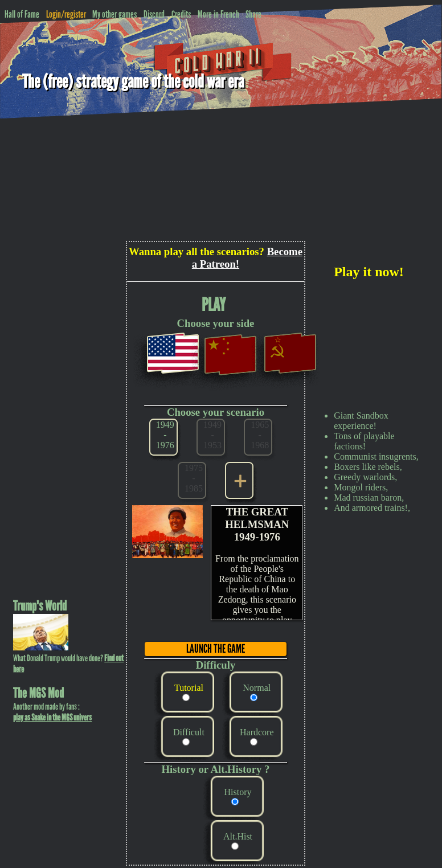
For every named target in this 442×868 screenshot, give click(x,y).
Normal (257, 688)
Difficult (189, 732)
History (238, 792)
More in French (218, 15)
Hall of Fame (22, 15)
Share (253, 15)
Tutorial (189, 688)
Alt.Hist (238, 836)
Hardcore (257, 732)
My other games (114, 15)
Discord (154, 15)
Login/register (66, 15)
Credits (181, 15)
